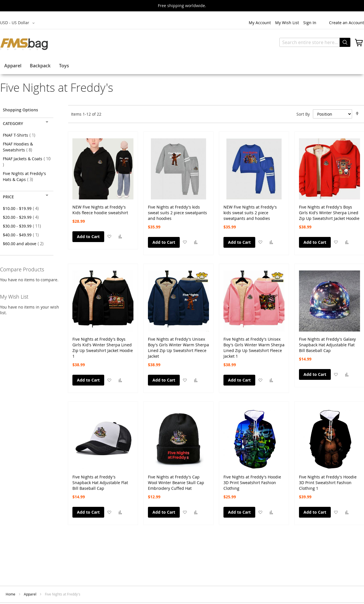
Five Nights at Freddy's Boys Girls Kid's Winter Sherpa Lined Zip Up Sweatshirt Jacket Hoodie (329, 210)
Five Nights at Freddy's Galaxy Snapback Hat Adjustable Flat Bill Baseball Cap (327, 342)
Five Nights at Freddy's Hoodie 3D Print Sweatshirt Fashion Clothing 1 (328, 480)
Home (11, 594)
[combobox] (315, 42)
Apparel (13, 66)
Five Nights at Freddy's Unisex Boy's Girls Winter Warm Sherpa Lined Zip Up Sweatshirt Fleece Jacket (178, 342)
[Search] (345, 42)
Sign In (310, 23)
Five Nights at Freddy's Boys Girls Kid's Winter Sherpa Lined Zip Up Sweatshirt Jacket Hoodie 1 (103, 342)
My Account (260, 23)
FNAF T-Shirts (21, 135)
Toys (64, 66)
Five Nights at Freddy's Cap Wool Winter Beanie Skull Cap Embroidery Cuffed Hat (176, 480)
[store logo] (24, 44)
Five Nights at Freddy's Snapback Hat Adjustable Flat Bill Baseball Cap (100, 480)
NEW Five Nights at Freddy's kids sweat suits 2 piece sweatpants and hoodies (250, 210)
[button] (109, 236)
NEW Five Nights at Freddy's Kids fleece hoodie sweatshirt (100, 210)
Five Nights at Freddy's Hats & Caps (24, 176)
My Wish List (287, 23)
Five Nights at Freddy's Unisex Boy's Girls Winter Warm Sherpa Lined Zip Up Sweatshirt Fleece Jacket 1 (254, 342)
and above (25, 244)
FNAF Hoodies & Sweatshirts (19, 147)
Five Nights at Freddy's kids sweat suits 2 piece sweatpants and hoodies (177, 210)
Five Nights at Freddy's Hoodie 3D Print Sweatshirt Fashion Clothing (252, 480)
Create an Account (347, 23)
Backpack (40, 66)
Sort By (303, 114)
